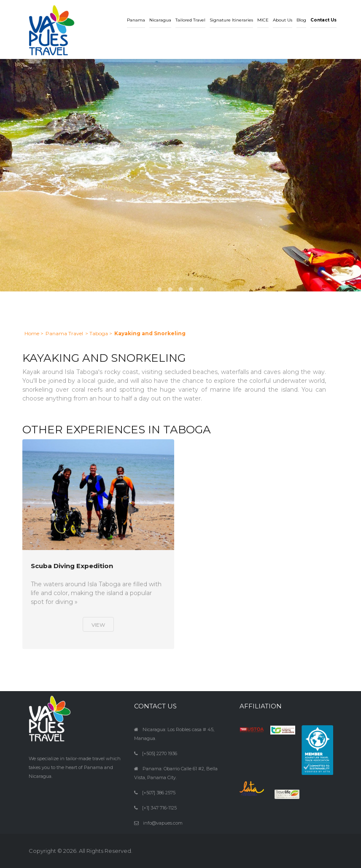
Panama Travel (64, 333)
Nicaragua (160, 20)
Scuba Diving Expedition (72, 566)
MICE (263, 20)
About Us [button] (283, 20)
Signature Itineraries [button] (231, 20)
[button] (323, 14)
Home (32, 333)
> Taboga (97, 333)
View (98, 625)
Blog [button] (301, 20)
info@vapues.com (163, 823)
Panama (136, 20)
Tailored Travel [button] (190, 20)
